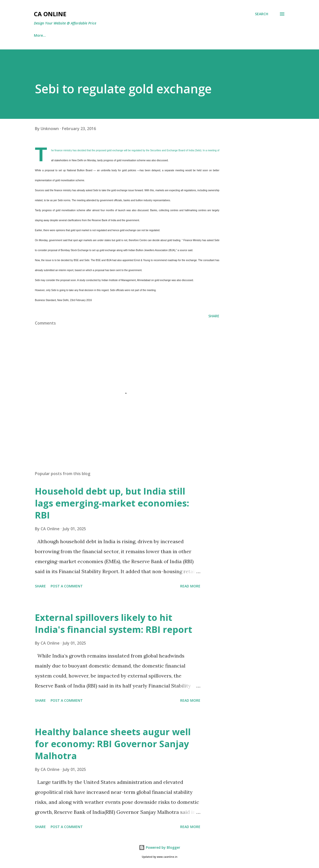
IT (61, 35)
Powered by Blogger (159, 847)
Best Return (87, 35)
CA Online (50, 14)
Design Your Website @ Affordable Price (65, 23)
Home (39, 35)
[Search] (262, 14)
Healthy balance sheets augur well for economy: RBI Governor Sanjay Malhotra (113, 744)
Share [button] (214, 316)
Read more (190, 586)
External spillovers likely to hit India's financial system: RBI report (114, 623)
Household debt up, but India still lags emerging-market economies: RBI (112, 503)
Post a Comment (67, 586)
